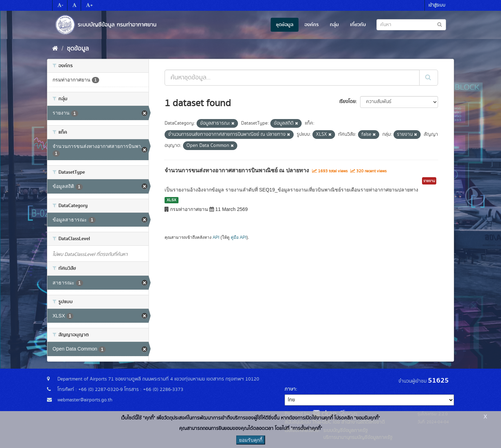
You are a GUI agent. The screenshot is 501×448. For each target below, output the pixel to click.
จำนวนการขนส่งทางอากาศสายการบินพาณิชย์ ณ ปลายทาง (237, 170)
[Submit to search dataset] (440, 24)
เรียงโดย (347, 102)
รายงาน (429, 181)
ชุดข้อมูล (285, 25)
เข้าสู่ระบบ (437, 5)
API (216, 237)
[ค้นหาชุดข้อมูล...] (292, 78)
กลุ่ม (334, 25)
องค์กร (312, 25)
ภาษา (290, 389)
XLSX (171, 200)
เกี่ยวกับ (358, 25)
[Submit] (429, 78)
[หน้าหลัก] (55, 49)
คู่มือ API (238, 237)
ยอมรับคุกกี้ (251, 440)
